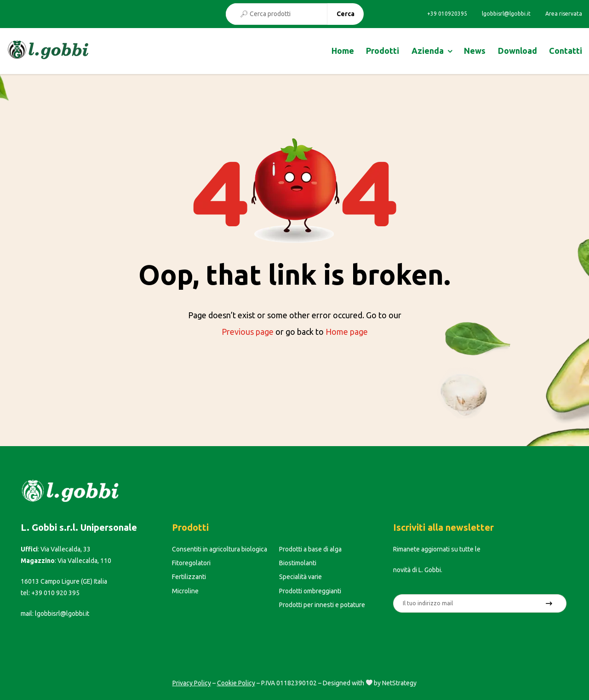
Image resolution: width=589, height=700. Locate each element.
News (475, 51)
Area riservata (564, 14)
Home (343, 51)
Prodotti (383, 51)
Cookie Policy (236, 683)
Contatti (566, 51)
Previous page (248, 332)
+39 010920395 (447, 14)
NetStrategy (399, 683)
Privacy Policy (192, 683)
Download (518, 51)
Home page (347, 332)
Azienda (428, 51)
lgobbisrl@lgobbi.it (506, 14)
